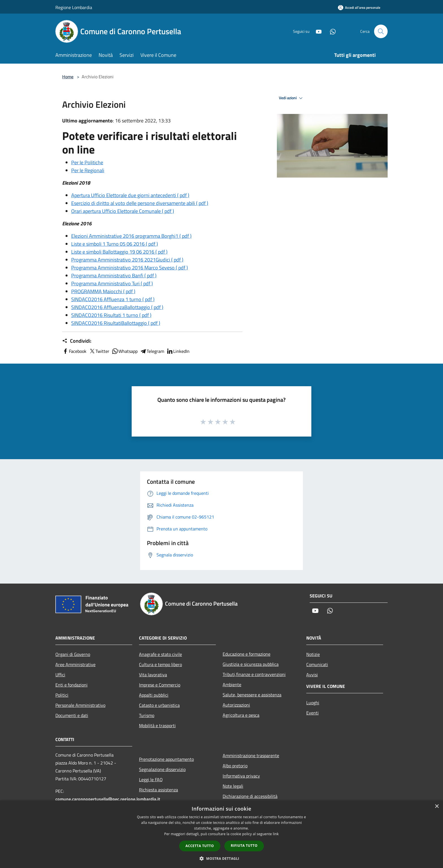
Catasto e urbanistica (159, 705)
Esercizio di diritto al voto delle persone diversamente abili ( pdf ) (140, 203)
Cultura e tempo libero (160, 664)
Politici (62, 695)
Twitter (99, 351)
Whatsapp (125, 351)
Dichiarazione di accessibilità (250, 796)
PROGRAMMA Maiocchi (103, 291)
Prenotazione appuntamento (166, 759)
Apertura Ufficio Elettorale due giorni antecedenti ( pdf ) (130, 195)
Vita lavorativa (153, 675)
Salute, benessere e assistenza (252, 695)
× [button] (437, 807)
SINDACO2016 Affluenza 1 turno (113, 299)
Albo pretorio (235, 766)
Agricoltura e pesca (241, 715)
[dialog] (221, 834)
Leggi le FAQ (151, 780)
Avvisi (312, 675)
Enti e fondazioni (71, 685)
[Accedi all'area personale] (359, 7)
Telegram (152, 351)
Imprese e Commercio (160, 685)
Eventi (312, 713)
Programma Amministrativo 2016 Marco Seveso (130, 268)
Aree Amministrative (75, 664)
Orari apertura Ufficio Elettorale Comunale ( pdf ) (123, 211)
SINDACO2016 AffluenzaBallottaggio (117, 307)
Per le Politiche (87, 162)
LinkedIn (178, 351)
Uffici (60, 675)
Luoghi (313, 703)
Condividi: (77, 341)
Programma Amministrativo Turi (112, 283)
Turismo (147, 715)
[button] (221, 858)
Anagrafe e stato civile (160, 654)
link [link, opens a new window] (276, 834)
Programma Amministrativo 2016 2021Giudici (127, 260)
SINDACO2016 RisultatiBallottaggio (116, 323)
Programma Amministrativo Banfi (114, 276)
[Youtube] (316, 31)
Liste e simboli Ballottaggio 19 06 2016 (119, 252)
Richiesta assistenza (158, 790)
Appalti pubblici (154, 695)
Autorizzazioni (236, 705)
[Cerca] (381, 31)
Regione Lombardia (74, 7)
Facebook (74, 351)
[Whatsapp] (331, 31)
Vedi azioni (292, 98)
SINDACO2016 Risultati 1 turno (111, 315)
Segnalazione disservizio (162, 769)
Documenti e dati (72, 715)
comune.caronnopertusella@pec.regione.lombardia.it (108, 799)
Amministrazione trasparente (251, 755)
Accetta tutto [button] (200, 846)
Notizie (313, 654)
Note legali (233, 786)
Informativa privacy (241, 776)
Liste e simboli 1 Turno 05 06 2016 (115, 244)
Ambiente (232, 685)
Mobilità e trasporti (157, 726)
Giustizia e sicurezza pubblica (251, 664)
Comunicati (317, 664)
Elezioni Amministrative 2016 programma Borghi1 (131, 236)
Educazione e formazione (247, 654)
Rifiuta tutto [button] (244, 846)
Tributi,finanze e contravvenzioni (254, 674)
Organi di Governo (73, 654)
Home (68, 77)
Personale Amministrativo (80, 705)
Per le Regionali (88, 170)
